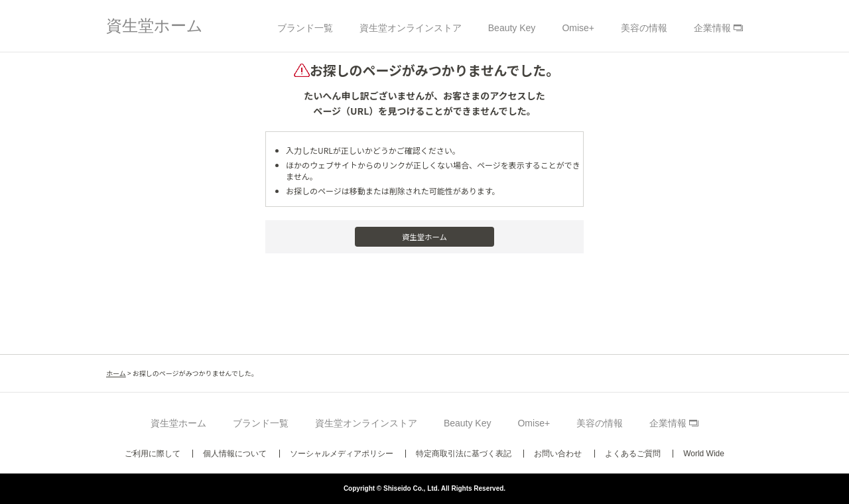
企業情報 (712, 28)
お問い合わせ (558, 454)
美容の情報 (644, 28)
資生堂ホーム (155, 26)
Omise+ (578, 28)
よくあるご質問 (633, 454)
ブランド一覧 (305, 28)
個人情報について (235, 454)
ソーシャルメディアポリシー (342, 454)
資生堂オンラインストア (411, 28)
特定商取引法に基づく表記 (464, 454)
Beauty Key (512, 28)
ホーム (116, 373)
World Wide (704, 454)
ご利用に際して (153, 454)
